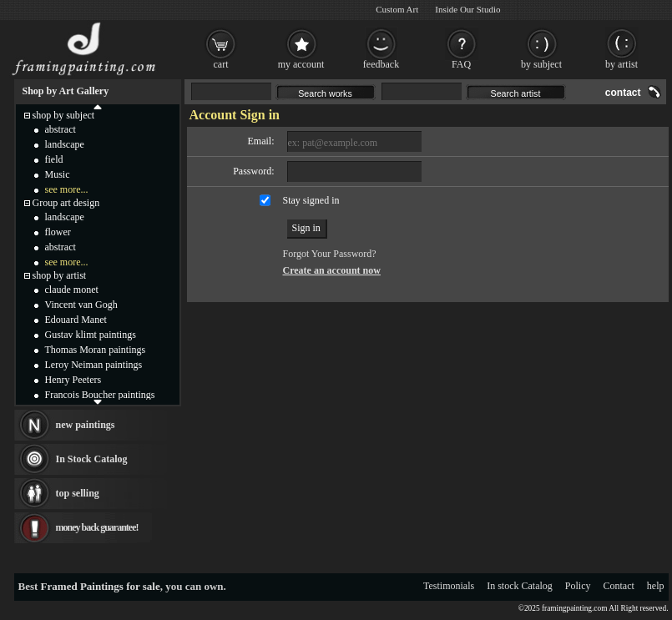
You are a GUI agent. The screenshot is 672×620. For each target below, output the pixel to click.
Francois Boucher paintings (100, 395)
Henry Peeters (73, 380)
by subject (541, 64)
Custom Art (397, 9)
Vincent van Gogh (81, 305)
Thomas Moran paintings (96, 350)
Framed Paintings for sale (101, 586)
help (656, 586)
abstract (61, 129)
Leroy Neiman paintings (94, 365)
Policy (578, 586)
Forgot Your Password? (330, 254)
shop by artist (60, 275)
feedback (381, 64)
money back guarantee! (97, 527)
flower (58, 232)
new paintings (86, 425)
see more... (67, 189)
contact (623, 93)
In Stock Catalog (92, 459)
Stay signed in (311, 200)
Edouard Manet (76, 320)
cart (221, 64)
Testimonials (449, 586)
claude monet (72, 290)
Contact (619, 586)
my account (301, 64)
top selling (78, 493)
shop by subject (64, 115)
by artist (621, 64)
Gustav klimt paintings (91, 335)
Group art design (66, 203)
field (54, 159)
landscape (65, 144)
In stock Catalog (520, 586)
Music (58, 174)
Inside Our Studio (467, 9)
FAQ (461, 64)
